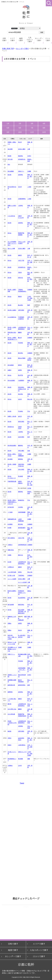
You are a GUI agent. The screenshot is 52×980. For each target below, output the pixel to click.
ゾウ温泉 (10, 512)
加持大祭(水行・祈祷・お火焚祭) (12, 637)
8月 (44, 128)
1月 (8, 124)
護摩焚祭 (10, 692)
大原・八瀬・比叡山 (30, 262)
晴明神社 (20, 459)
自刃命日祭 (11, 507)
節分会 (9, 233)
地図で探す (13, 950)
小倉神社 (20, 432)
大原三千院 (21, 260)
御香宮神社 (21, 605)
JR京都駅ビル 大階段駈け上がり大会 (12, 649)
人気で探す (30, 40)
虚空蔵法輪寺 (22, 528)
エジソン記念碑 (22, 582)
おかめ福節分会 (12, 317)
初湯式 (9, 745)
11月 (32, 132)
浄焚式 (9, 738)
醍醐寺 (20, 332)
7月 (32, 128)
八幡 (29, 149)
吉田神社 (20, 175)
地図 (21, 40)
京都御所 (30, 290)
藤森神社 (20, 446)
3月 (32, 124)
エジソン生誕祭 (12, 579)
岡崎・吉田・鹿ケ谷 (30, 176)
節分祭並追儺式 (12, 446)
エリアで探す (39, 944)
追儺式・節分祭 (12, 416)
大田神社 (20, 726)
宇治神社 (20, 411)
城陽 (29, 759)
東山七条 (30, 399)
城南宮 (20, 255)
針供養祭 (10, 524)
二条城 (29, 187)
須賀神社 (20, 223)
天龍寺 (20, 272)
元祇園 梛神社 (22, 199)
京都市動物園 (22, 512)
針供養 (9, 528)
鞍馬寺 (20, 365)
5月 (8, 128)
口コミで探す (39, 957)
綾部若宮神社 (22, 685)
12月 (44, 132)
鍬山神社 (20, 305)
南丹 (29, 437)
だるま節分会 (11, 216)
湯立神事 (10, 149)
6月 (20, 128)
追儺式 (9, 370)
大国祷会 (10, 766)
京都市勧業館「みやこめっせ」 (22, 670)
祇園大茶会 (11, 550)
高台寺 (20, 142)
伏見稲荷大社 (22, 159)
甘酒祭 (9, 555)
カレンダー (39, 40)
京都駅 (29, 171)
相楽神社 (20, 156)
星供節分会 (11, 427)
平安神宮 (20, 343)
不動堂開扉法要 (12, 481)
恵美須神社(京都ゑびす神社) (22, 389)
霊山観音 (20, 476)
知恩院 (20, 370)
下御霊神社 (21, 575)
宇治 (29, 411)
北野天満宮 (21, 310)
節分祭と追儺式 (12, 310)
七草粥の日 (11, 567)
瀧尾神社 (20, 492)
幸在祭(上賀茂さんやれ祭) (12, 723)
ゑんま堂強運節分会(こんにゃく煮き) (12, 243)
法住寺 (20, 399)
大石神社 (20, 507)
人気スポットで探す (39, 950)
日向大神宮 (21, 469)
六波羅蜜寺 (21, 380)
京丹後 (29, 488)
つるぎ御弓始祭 (12, 572)
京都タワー (21, 171)
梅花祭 (9, 731)
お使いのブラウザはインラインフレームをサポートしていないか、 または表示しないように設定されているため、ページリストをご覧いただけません (26, 919)
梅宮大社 (20, 555)
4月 (44, 124)
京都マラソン (11, 654)
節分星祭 (10, 459)
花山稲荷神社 (22, 598)
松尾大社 (20, 278)
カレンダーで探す (22, 49)
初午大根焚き (11, 538)
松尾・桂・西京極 (30, 279)
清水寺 (20, 630)
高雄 (29, 451)
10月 (20, 132)
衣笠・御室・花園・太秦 (30, 483)
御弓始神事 (11, 605)
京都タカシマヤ (22, 752)
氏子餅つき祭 (11, 575)
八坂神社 (20, 206)
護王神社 (20, 353)
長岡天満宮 (21, 422)
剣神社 (20, 572)
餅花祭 (9, 156)
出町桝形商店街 (22, 545)
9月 (8, 132)
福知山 (29, 591)
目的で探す (13, 944)
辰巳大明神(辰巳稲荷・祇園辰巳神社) (22, 611)
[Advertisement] (26, 78)
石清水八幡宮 (22, 149)
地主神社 (20, 394)
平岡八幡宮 (21, 451)
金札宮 (20, 416)
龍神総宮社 (21, 500)
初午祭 (9, 598)
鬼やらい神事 (11, 249)
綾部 (29, 685)
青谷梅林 (20, 759)
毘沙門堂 (20, 375)
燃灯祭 (9, 704)
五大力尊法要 (11, 714)
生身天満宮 (21, 437)
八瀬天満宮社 (22, 745)
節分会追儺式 (11, 380)
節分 (9, 164)
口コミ (48, 40)
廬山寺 (20, 338)
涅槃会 (9, 623)
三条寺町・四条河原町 (30, 298)
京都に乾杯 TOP (8, 49)
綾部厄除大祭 (11, 685)
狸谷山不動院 (22, 358)
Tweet (22, 783)
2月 (20, 124)
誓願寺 (20, 297)
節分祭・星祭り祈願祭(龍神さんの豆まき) (12, 502)
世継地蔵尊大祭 (12, 519)
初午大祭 (10, 159)
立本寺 (20, 766)
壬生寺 (20, 187)
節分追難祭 (11, 171)
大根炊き (10, 545)
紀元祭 (9, 562)
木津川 (29, 156)
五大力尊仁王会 (12, 709)
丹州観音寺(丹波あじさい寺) (22, 593)
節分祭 (9, 175)
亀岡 (29, 305)
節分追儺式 (11, 365)
